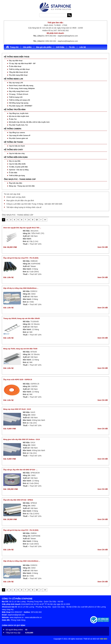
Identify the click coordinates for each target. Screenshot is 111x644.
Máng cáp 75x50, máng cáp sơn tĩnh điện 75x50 (20, 349)
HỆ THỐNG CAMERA (13, 129)
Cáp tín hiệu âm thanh (17, 146)
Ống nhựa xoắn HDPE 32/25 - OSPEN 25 (18, 380)
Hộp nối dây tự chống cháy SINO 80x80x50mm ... (21, 288)
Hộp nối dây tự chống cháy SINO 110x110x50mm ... (22, 561)
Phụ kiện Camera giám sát (18, 138)
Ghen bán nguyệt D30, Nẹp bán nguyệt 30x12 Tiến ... (22, 228)
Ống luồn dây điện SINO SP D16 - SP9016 (18, 500)
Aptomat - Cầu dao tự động (19, 170)
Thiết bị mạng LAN (16, 97)
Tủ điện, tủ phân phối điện (18, 167)
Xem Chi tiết (103, 247)
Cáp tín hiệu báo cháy (17, 154)
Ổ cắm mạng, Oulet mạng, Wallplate (22, 88)
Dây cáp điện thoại (16, 61)
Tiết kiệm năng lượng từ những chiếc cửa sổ (24, 207)
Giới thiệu (60, 47)
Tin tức (72, 47)
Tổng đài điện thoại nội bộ (18, 72)
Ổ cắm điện (13, 173)
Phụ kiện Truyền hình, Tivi (18, 125)
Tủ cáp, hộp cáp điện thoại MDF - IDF (22, 64)
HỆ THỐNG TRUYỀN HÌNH (15, 110)
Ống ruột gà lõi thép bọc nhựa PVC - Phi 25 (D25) (21, 258)
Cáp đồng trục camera (17, 133)
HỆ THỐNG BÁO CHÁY (13, 150)
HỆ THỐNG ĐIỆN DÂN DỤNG (16, 157)
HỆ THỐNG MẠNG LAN (13, 79)
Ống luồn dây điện (16, 183)
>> (45, 220)
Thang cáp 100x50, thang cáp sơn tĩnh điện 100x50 (21, 318)
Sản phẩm (27, 47)
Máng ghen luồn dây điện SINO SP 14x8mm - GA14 (22, 439)
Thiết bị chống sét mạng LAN (19, 100)
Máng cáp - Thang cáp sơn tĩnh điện (22, 186)
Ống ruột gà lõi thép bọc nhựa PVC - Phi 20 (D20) (21, 530)
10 (37, 220)
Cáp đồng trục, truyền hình (19, 113)
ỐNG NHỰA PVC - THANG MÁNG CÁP (20, 179)
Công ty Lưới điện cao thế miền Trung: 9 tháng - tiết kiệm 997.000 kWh (34, 204)
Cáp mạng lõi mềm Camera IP (20, 135)
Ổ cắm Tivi (13, 119)
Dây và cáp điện (15, 161)
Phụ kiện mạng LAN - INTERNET (21, 106)
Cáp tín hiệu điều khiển (17, 164)
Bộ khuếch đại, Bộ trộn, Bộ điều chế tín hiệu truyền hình (29, 122)
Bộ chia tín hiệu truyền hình (19, 116)
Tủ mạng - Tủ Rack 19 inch (19, 94)
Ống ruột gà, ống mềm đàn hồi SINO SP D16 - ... (20, 470)
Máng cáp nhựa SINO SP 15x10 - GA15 (17, 409)
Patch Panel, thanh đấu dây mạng (21, 86)
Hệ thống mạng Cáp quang (19, 103)
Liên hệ (83, 47)
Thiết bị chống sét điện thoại (19, 69)
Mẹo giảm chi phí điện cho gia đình (20, 201)
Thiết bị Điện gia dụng (17, 176)
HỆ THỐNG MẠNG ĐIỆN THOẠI (17, 57)
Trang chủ (12, 47)
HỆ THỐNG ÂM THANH (13, 142)
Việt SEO (103, 639)
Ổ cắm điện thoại (15, 66)
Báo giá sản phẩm (44, 47)
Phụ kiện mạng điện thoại (18, 75)
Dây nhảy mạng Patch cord (19, 91)
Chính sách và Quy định (16, 197)
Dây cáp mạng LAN (16, 83)
